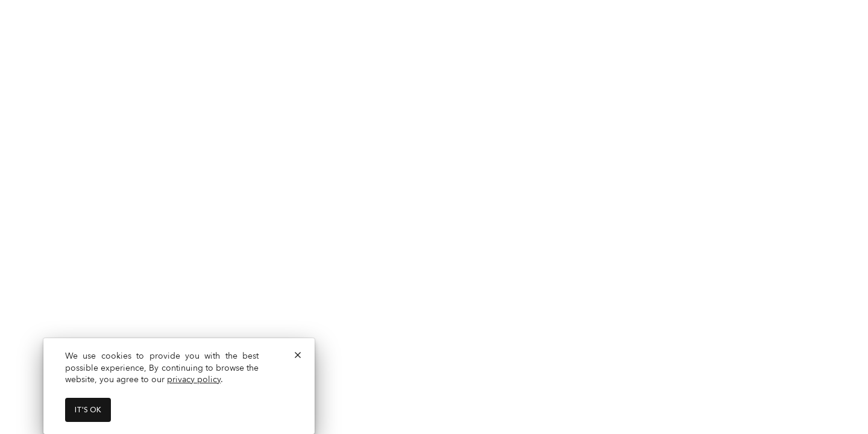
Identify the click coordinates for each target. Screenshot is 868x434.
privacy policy (194, 379)
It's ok (88, 410)
